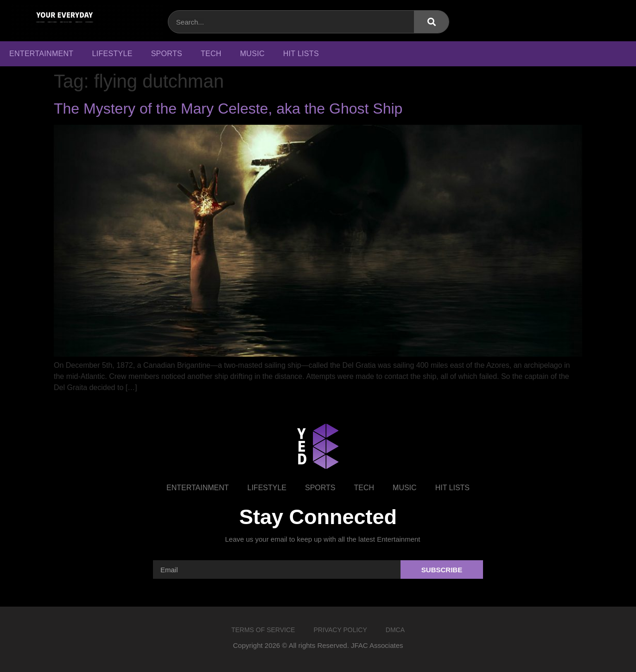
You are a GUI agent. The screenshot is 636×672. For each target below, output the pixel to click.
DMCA (395, 630)
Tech (211, 54)
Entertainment (41, 54)
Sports (167, 54)
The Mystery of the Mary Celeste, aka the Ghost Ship (228, 109)
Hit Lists (301, 54)
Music (252, 54)
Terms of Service (263, 630)
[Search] (431, 22)
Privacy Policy (340, 630)
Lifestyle (112, 54)
